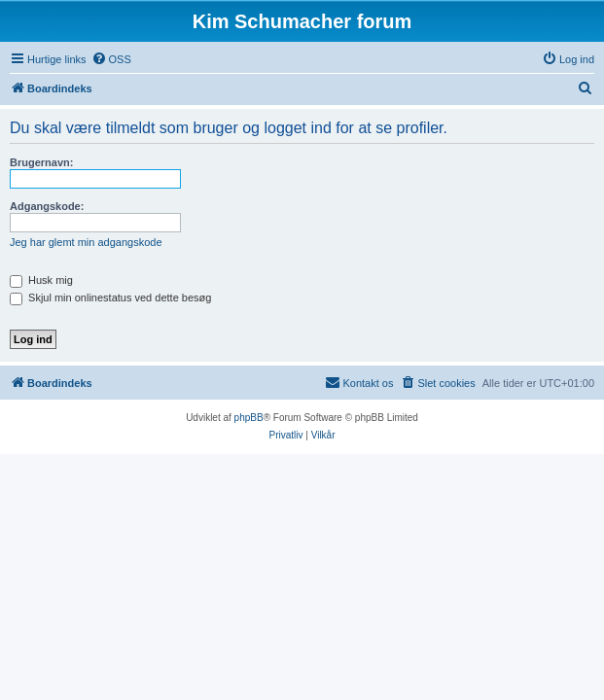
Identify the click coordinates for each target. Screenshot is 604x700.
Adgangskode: (47, 206)
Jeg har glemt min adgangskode (86, 242)
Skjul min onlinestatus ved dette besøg (110, 297)
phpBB (249, 418)
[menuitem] (111, 59)
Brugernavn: (41, 162)
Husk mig (41, 280)
